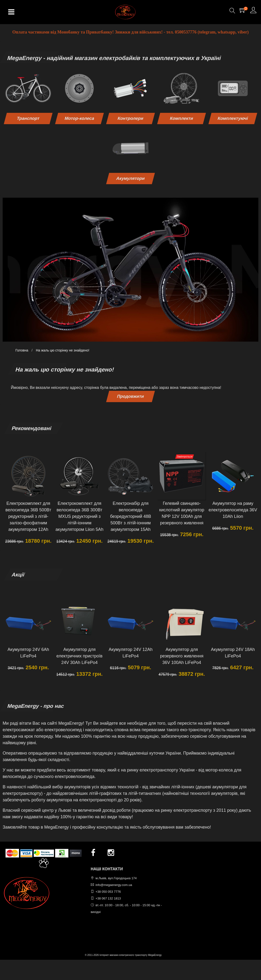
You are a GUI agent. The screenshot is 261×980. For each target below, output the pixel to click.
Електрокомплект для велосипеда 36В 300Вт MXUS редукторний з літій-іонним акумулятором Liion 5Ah (80, 516)
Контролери (130, 118)
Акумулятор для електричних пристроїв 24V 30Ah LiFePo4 (79, 656)
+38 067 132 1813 (108, 898)
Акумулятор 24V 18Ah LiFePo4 (233, 653)
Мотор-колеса (79, 118)
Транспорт (28, 118)
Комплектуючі (233, 118)
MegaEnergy (155, 955)
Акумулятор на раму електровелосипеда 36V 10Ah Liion (233, 510)
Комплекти (182, 118)
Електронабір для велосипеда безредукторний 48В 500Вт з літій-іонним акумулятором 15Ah (130, 516)
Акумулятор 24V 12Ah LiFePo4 (130, 653)
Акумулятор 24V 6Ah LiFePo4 (28, 653)
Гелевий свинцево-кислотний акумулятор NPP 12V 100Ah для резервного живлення (182, 513)
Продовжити (131, 396)
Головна (22, 350)
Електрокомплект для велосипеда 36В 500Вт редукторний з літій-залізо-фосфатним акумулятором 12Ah (28, 516)
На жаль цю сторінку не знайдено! (63, 350)
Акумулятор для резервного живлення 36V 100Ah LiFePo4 (182, 656)
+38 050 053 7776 (108, 892)
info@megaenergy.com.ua (114, 885)
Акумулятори (130, 178)
